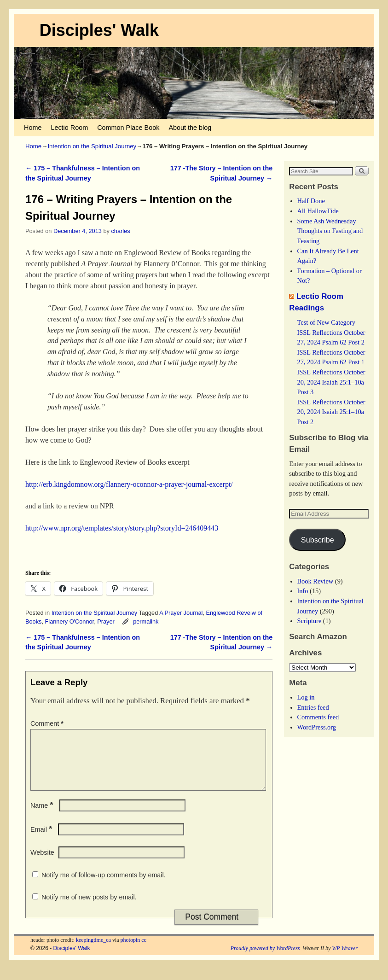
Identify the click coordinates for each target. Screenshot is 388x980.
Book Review (316, 581)
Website (42, 863)
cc (144, 951)
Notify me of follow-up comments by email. (104, 886)
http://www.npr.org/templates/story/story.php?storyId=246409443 (122, 528)
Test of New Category (326, 322)
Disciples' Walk (99, 30)
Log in (306, 697)
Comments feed (318, 717)
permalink (146, 621)
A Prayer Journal (181, 613)
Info (303, 591)
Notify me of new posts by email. (89, 908)
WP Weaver (345, 959)
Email (42, 840)
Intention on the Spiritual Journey (92, 146)
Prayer (106, 621)
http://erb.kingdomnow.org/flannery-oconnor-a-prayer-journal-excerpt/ (129, 484)
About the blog (190, 128)
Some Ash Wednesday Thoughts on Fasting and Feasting (330, 231)
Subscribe (318, 540)
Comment (48, 723)
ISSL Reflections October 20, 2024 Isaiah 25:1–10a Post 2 (331, 412)
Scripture (310, 621)
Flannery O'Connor (70, 621)
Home (33, 128)
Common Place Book (128, 128)
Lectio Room (69, 128)
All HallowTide (318, 211)
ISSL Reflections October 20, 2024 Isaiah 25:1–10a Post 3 (331, 382)
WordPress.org (317, 727)
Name (43, 817)
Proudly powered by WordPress (265, 959)
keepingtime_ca (93, 951)
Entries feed (313, 707)
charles (120, 231)
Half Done (311, 201)
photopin (130, 951)
